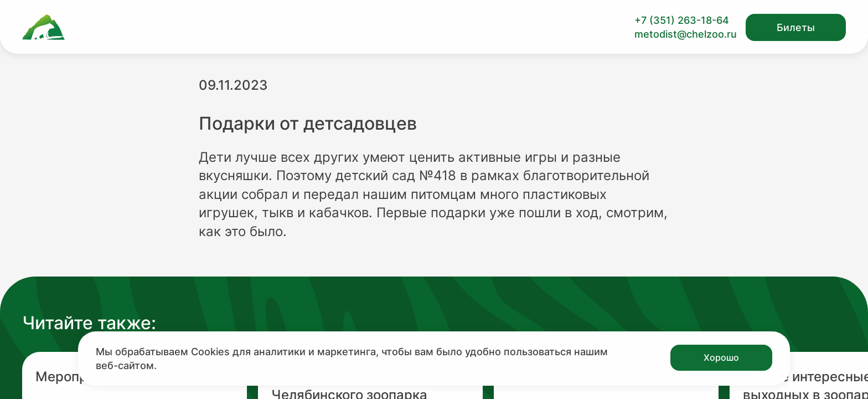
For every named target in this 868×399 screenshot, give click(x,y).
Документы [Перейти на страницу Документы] (169, 27)
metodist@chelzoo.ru (686, 34)
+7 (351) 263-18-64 (682, 20)
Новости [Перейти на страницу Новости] (237, 27)
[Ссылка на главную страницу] (43, 27)
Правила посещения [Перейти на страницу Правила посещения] (326, 27)
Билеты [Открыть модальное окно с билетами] (796, 27)
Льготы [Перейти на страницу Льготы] (105, 27)
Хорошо (721, 357)
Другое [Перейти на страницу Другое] (413, 27)
